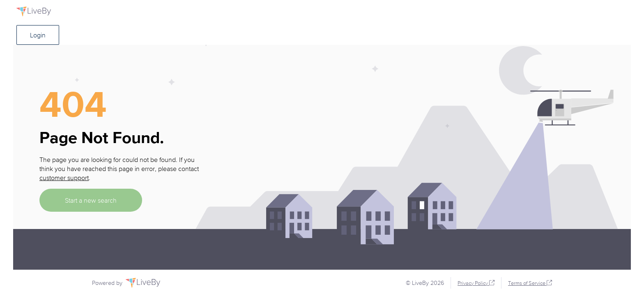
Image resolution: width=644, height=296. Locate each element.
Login (38, 35)
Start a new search (91, 200)
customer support (64, 178)
